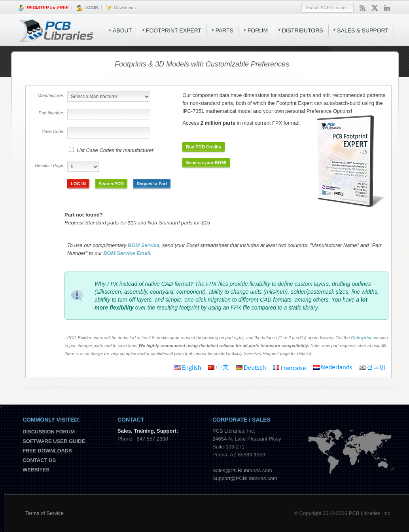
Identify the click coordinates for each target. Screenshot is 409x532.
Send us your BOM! (206, 163)
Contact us (39, 460)
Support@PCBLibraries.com (245, 478)
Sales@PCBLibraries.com (242, 470)
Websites (36, 470)
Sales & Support (363, 30)
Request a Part (152, 184)
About (122, 30)
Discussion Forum (49, 432)
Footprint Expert (174, 30)
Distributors (303, 30)
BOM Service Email (127, 253)
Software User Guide (54, 441)
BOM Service (144, 245)
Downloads (121, 8)
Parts (224, 30)
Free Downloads (47, 451)
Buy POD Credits (204, 147)
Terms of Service (44, 513)
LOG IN (78, 184)
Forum (258, 30)
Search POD (111, 184)
